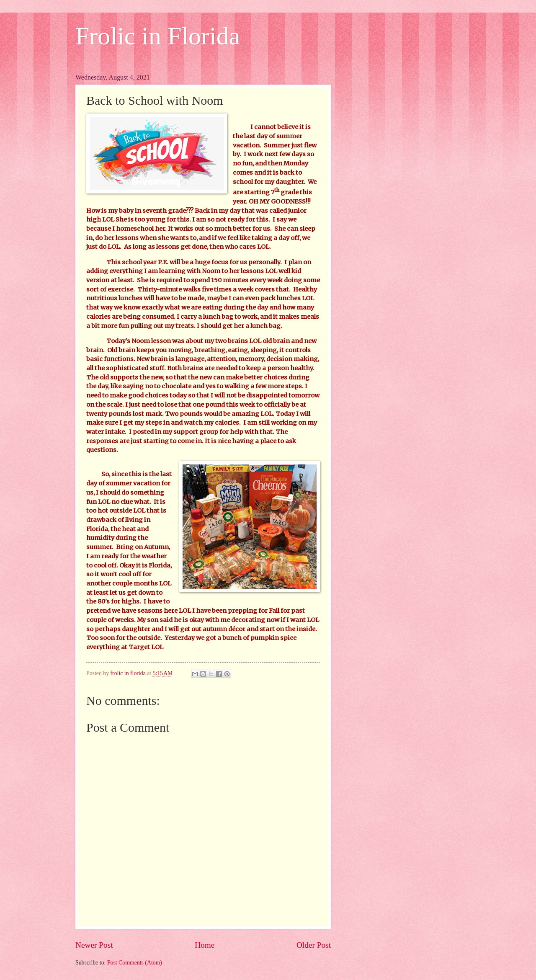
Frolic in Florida (158, 36)
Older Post (314, 945)
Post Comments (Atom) (135, 963)
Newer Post (94, 945)
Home (205, 945)
